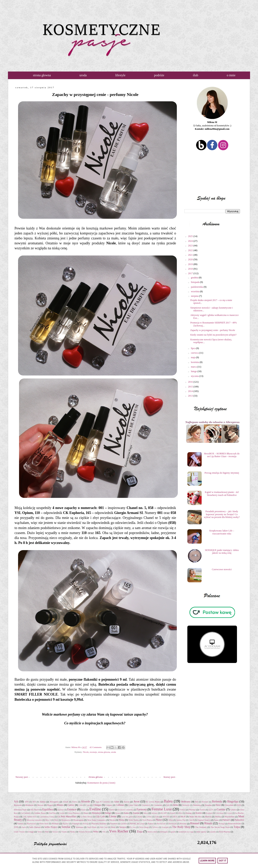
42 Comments (96, 747)
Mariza (218, 817)
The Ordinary (201, 827)
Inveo (118, 813)
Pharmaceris (31, 824)
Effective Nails (20, 810)
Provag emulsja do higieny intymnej (222, 473)
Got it (223, 861)
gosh (173, 832)
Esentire (61, 810)
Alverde (86, 801)
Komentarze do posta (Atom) (101, 783)
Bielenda (217, 801)
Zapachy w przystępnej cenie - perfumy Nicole (213, 330)
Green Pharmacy (74, 813)
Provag (85, 824)
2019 (191, 264)
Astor (117, 802)
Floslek (202, 810)
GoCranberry (26, 813)
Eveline (95, 809)
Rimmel (195, 823)
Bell (197, 802)
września (195, 291)
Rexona (183, 823)
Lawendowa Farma (47, 817)
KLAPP (164, 813)
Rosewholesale (235, 823)
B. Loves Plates (153, 802)
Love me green (127, 817)
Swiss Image (144, 827)
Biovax (40, 805)
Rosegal (222, 824)
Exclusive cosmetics (126, 810)
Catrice (71, 805)
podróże (159, 75)
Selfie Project (51, 827)
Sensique (79, 827)
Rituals (208, 823)
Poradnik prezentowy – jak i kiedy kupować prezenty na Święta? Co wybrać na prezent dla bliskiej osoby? (222, 514)
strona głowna (42, 75)
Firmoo (183, 810)
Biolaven (18, 805)
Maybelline (230, 817)
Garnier (221, 809)
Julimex (155, 813)
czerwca (195, 353)
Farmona (142, 809)
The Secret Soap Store (220, 827)
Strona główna (96, 777)
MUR (183, 817)
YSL (104, 832)
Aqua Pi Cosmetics (103, 802)
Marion (208, 817)
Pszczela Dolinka (99, 823)
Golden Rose (40, 813)
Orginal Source (204, 820)
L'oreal (229, 813)
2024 (191, 241)
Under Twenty (19, 832)
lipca (193, 348)
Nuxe (159, 820)
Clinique (97, 805)
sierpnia (195, 296)
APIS (27, 802)
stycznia (195, 376)
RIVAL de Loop (137, 823)
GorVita (52, 813)
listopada (195, 282)
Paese (216, 820)
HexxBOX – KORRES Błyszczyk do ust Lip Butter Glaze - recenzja (222, 455)
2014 (191, 391)
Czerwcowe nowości (222, 569)
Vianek (64, 832)
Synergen (165, 827)
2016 (191, 382)
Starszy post (169, 777)
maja (193, 357)
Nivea (122, 820)
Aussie (127, 802)
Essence (72, 809)
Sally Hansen (35, 827)
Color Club (133, 805)
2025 (191, 236)
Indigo (108, 813)
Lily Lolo (100, 817)
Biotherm (29, 805)
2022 (191, 250)
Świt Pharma (225, 832)
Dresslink (229, 805)
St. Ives (133, 827)
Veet (47, 832)
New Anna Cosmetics (96, 820)
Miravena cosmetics (34, 820)
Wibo (96, 832)
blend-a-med (152, 832)
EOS (239, 805)
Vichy (72, 832)
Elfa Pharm (35, 810)
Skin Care (104, 827)
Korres (199, 813)
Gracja (62, 813)
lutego (194, 371)
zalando (213, 832)
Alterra (75, 802)
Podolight (76, 824)
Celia (81, 805)
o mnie (231, 75)
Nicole (86, 752)
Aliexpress (54, 802)
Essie (83, 810)
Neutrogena (79, 820)
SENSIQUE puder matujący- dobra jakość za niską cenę (222, 552)
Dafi (168, 805)
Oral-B (191, 820)
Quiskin (124, 824)
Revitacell (173, 824)
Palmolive (239, 820)
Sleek (113, 827)
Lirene (113, 816)
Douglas (208, 805)
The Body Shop (181, 827)
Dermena (197, 805)
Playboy (66, 824)
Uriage (31, 832)
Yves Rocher (119, 831)
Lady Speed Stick (29, 817)
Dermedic (186, 805)
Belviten (205, 802)
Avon (136, 801)
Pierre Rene (44, 824)
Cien (88, 805)
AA (16, 801)
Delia (175, 805)
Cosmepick (146, 805)
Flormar (192, 810)
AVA (34, 802)
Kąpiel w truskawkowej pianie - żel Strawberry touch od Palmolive (222, 494)
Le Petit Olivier (87, 817)
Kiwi (181, 813)
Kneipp (189, 813)
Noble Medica (134, 820)
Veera (39, 832)
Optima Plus (181, 820)
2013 (191, 396)
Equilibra (48, 809)
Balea (168, 801)
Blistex (60, 805)
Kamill (173, 813)
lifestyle (120, 75)
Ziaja (140, 831)
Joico (146, 813)
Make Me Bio (195, 817)
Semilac (66, 827)
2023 (191, 246)
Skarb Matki (92, 827)
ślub (196, 75)
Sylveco (155, 827)
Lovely (139, 817)
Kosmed (209, 813)
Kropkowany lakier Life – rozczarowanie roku (222, 532)
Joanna (136, 813)
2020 (191, 259)
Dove (218, 805)
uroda (83, 75)
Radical (151, 824)
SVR (16, 827)
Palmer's (227, 820)
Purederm (114, 824)
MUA (175, 817)
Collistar (120, 805)
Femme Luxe (162, 809)
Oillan (170, 820)
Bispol (50, 805)
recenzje (93, 752)
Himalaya (96, 813)
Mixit (56, 820)
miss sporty (201, 832)
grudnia (195, 278)
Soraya (123, 827)
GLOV (211, 810)
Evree (112, 810)
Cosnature (158, 805)
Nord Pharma (147, 820)
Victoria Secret (84, 832)
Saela (24, 827)
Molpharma (66, 820)
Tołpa (237, 827)
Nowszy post (22, 777)
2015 (191, 387)
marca (194, 367)
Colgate (109, 805)
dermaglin (164, 832)
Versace (55, 832)
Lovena (149, 817)
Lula (157, 817)
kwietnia (195, 362)
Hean (86, 813)
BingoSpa (233, 801)
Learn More (207, 861)
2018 (191, 269)
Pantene (20, 824)
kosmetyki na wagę (186, 832)
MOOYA (166, 817)
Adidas (43, 802)
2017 (191, 273)
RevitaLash (161, 824)
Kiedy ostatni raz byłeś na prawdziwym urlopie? (213, 335)
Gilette (233, 810)
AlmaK (65, 802)
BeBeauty (186, 802)
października (197, 287)
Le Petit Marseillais (67, 817)
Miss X (48, 820)
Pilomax (55, 823)
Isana (126, 813)
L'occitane (219, 813)
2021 (191, 255)
